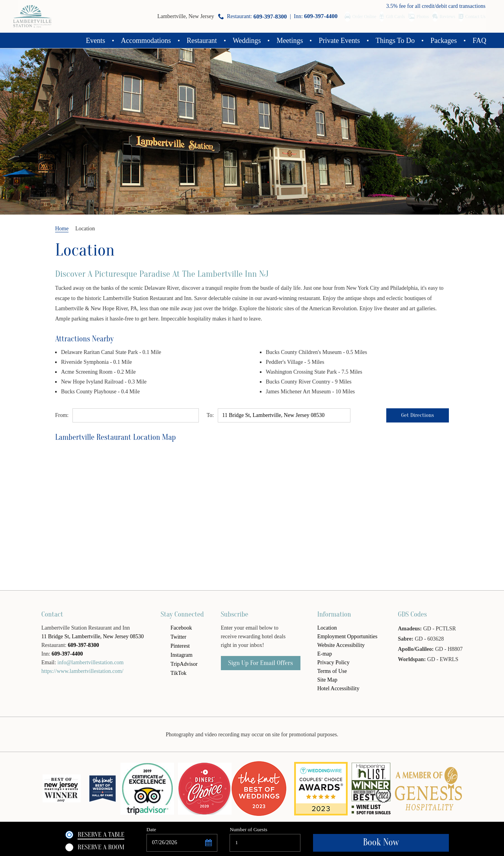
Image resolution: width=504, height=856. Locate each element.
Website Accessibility (341, 645)
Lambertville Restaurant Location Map (116, 437)
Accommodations (146, 41)
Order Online (318, 16)
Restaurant (202, 41)
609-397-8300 (83, 645)
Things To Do (395, 41)
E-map (325, 654)
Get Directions (417, 415)
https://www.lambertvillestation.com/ (82, 671)
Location (85, 250)
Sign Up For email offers (261, 663)
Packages (444, 41)
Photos (399, 16)
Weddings (247, 41)
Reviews (434, 16)
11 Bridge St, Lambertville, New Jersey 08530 (93, 636)
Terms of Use (332, 671)
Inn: (259, 16)
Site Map (327, 680)
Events (95, 41)
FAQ (479, 41)
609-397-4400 (67, 654)
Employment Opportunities (347, 636)
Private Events (339, 41)
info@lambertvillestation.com (91, 662)
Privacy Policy (334, 662)
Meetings (290, 41)
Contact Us (473, 16)
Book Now (413, 842)
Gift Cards (360, 16)
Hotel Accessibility (338, 688)
